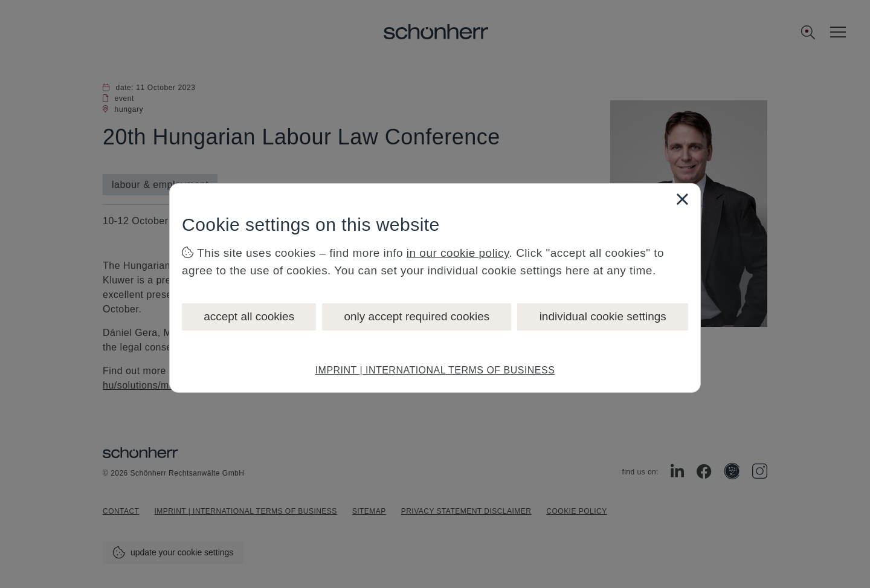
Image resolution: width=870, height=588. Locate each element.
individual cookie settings (603, 316)
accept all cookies (249, 316)
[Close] (682, 199)
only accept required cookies (417, 316)
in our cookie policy (458, 253)
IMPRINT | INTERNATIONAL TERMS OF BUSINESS (435, 370)
